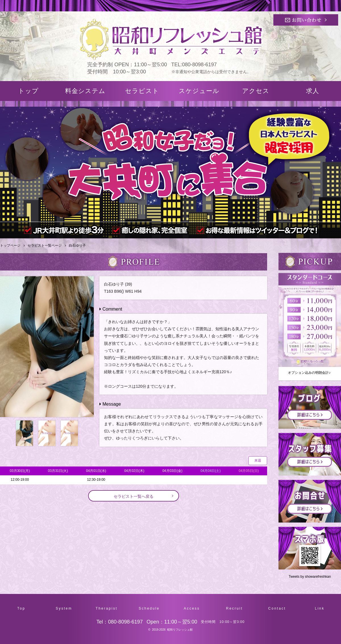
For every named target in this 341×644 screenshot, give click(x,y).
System (64, 608)
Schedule (149, 608)
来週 (258, 461)
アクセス (256, 91)
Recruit (234, 608)
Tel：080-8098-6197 (119, 622)
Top (21, 608)
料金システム (85, 91)
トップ (28, 91)
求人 (313, 91)
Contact (277, 608)
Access (192, 608)
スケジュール (199, 91)
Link (320, 608)
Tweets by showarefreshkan (310, 577)
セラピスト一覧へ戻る (134, 496)
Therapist (106, 608)
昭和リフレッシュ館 (180, 630)
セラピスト (142, 91)
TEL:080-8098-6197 (194, 65)
